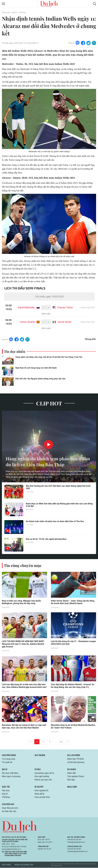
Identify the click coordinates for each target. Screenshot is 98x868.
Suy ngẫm (40, 756)
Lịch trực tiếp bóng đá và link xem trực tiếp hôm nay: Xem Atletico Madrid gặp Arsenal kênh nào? (24, 686)
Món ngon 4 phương (11, 777)
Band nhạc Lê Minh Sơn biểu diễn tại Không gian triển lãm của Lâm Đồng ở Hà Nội (59, 505)
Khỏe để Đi (39, 794)
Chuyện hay (8, 805)
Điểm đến (72, 773)
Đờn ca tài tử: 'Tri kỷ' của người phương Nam (46, 539)
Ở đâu (38, 770)
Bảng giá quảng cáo (24, 865)
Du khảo (72, 770)
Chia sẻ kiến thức (42, 798)
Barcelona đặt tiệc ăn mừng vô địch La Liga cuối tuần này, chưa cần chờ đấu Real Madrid (24, 727)
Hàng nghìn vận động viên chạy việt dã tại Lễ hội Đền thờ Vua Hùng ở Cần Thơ (49, 357)
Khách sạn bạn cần (43, 780)
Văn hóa (6, 791)
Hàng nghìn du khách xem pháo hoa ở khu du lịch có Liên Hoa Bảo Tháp (45, 462)
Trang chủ (6, 12)
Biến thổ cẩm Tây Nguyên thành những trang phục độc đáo (40, 379)
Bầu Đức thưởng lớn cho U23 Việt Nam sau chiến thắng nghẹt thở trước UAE (58, 487)
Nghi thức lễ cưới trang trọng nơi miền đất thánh (36, 368)
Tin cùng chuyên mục (23, 565)
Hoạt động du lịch (10, 808)
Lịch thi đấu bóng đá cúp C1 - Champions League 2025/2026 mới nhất (73, 643)
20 (61, 742)
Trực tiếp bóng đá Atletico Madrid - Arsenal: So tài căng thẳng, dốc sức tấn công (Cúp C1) (73, 686)
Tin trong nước (9, 759)
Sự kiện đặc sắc (9, 812)
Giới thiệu (6, 865)
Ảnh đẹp (71, 780)
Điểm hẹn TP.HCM (75, 759)
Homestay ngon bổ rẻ (44, 773)
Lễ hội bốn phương (76, 763)
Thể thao (23, 12)
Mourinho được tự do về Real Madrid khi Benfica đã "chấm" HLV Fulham (73, 727)
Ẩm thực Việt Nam (10, 773)
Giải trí (14, 12)
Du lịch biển (74, 756)
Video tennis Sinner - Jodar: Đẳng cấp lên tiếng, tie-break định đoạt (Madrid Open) (73, 602)
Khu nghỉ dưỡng (42, 777)
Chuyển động (9, 756)
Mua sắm (72, 787)
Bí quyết (39, 787)
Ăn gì (5, 770)
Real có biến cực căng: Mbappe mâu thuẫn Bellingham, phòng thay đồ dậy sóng (21, 602)
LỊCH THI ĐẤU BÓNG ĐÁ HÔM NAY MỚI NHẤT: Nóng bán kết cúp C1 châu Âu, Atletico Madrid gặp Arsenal (23, 644)
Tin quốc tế (7, 763)
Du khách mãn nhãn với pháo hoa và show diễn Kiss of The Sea (55, 521)
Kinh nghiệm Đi (41, 791)
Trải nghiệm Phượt (76, 777)
